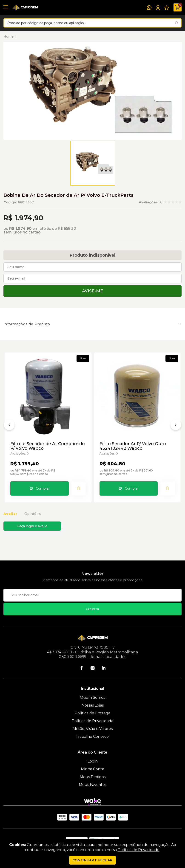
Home (9, 36)
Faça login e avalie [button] (32, 526)
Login (93, 761)
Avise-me (92, 291)
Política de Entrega (92, 713)
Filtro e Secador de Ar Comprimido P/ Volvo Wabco (48, 446)
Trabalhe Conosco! (92, 736)
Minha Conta (92, 769)
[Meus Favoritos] (167, 8)
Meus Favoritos (93, 785)
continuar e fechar (92, 860)
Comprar (43, 488)
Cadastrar (93, 609)
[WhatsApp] (149, 8)
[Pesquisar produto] (177, 23)
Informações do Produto (27, 324)
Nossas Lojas (93, 705)
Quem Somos (92, 697)
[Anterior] (9, 426)
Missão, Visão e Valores (93, 729)
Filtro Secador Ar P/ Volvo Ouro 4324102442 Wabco (133, 446)
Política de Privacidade (93, 721)
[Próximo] (176, 426)
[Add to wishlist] (79, 488)
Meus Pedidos (93, 777)
